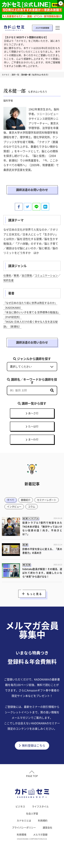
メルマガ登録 (40, 846)
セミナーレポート (17, 509)
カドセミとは (24, 832)
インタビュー (42, 509)
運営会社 (47, 839)
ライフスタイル (40, 818)
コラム (11, 516)
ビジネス (20, 818)
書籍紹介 (27, 502)
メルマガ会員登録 (42, 28)
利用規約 (43, 832)
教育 (17, 276)
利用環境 (22, 846)
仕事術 (8, 276)
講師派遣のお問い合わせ (32, 190)
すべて (11, 502)
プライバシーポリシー (24, 839)
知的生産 (14, 281)
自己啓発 (28, 276)
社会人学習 (32, 825)
